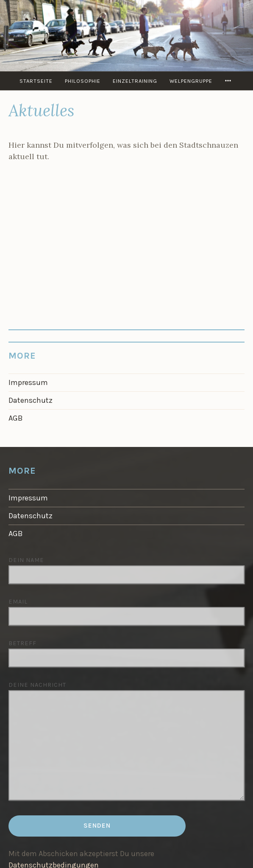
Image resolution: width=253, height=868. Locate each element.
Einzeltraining (135, 81)
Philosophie (83, 81)
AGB (16, 418)
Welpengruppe (191, 81)
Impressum (28, 382)
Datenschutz (31, 400)
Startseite (36, 81)
